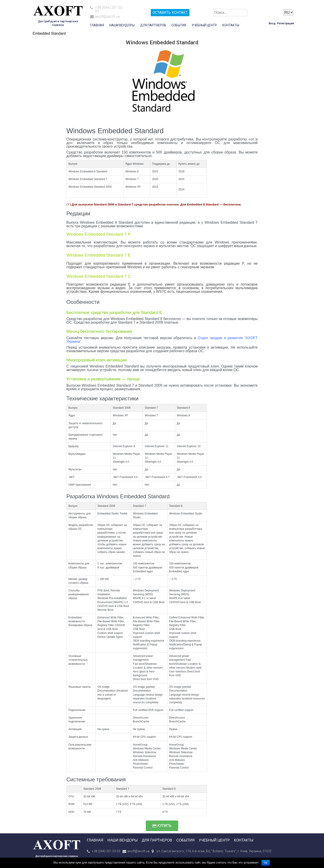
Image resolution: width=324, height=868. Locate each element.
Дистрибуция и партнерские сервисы (57, 856)
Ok (266, 863)
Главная (97, 25)
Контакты (231, 25)
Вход (272, 23)
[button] (162, 826)
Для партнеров (153, 25)
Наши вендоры (122, 25)
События (179, 25)
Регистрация (285, 23)
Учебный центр (204, 25)
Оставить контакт (170, 12)
